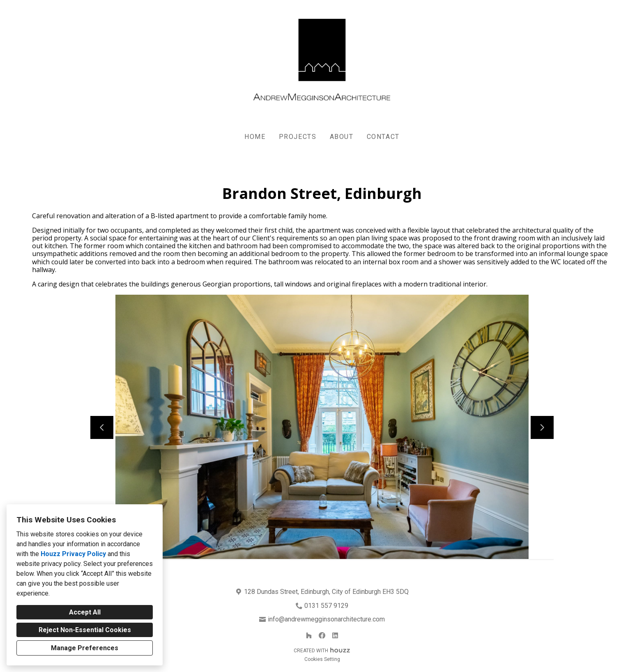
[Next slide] (542, 427)
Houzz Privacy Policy (73, 554)
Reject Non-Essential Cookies (85, 630)
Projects (298, 137)
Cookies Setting (322, 659)
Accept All (85, 612)
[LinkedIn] (335, 635)
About (342, 137)
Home (255, 137)
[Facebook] (322, 635)
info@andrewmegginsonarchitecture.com (326, 619)
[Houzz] (309, 635)
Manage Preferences (85, 648)
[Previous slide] (102, 427)
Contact (383, 137)
